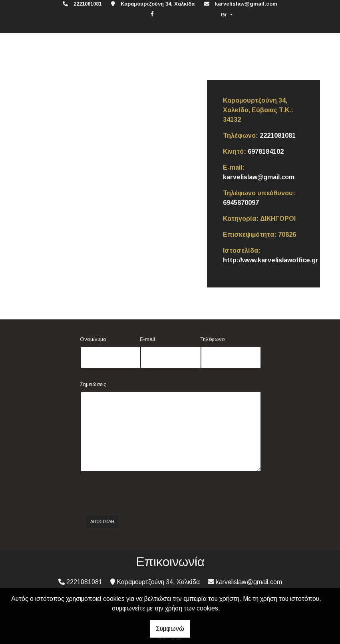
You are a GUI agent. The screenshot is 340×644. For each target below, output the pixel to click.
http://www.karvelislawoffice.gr (271, 260)
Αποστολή (102, 521)
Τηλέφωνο (213, 339)
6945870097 (241, 203)
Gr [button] (225, 15)
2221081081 (278, 136)
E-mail (147, 339)
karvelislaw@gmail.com (246, 4)
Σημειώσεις (93, 384)
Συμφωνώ (170, 629)
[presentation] (148, 493)
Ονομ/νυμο (93, 339)
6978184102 (266, 152)
